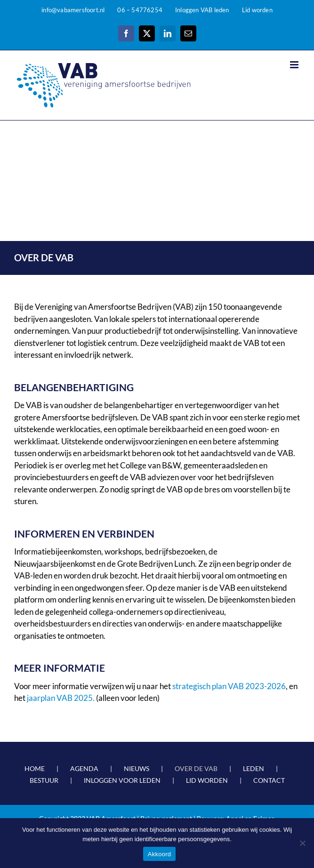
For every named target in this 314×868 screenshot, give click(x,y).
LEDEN (254, 768)
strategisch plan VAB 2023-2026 (229, 686)
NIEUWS (137, 768)
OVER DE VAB (196, 768)
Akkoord (159, 854)
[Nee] (302, 843)
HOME (35, 768)
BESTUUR (44, 780)
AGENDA (84, 768)
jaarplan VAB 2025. (61, 698)
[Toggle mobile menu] (295, 65)
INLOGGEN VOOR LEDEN (122, 780)
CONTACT (269, 780)
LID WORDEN (207, 780)
